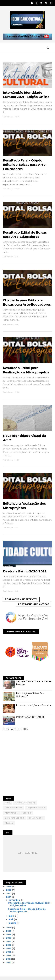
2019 (9, 934)
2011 (9, 962)
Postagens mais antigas (34, 607)
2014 (9, 951)
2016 (9, 944)
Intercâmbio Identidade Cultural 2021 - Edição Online (30, 907)
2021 (9, 900)
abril (11, 922)
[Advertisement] (27, 767)
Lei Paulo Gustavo (13, 810)
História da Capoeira (25, 805)
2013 (9, 955)
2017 (9, 941)
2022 (9, 896)
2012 (9, 958)
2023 (9, 893)
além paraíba (11, 815)
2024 (9, 889)
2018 (9, 937)
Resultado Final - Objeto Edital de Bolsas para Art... (27, 913)
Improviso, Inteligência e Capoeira (33, 708)
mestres (9, 826)
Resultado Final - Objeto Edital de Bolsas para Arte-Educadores (25, 165)
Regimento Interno (36, 810)
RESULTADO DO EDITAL (16, 732)
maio (12, 919)
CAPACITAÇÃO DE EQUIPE (30, 720)
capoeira (27, 815)
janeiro (13, 926)
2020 (9, 930)
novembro (15, 902)
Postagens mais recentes (21, 602)
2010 (9, 965)
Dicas (8, 805)
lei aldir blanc (36, 820)
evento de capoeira (15, 820)
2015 (9, 947)
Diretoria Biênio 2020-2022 (25, 574)
